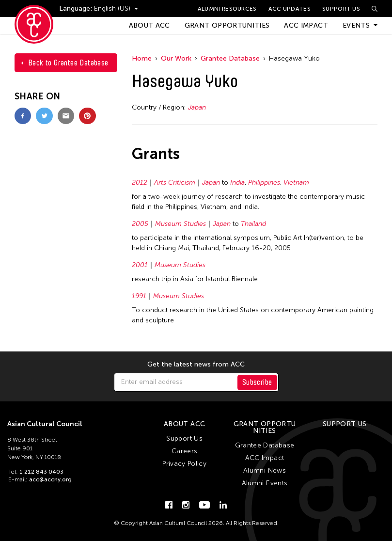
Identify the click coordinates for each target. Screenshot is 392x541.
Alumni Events (265, 483)
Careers (184, 451)
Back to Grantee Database (68, 63)
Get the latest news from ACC (196, 365)
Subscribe (257, 382)
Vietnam (296, 183)
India (237, 183)
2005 (140, 224)
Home (142, 58)
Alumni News (265, 470)
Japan (197, 107)
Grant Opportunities (227, 25)
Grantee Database (230, 58)
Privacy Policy (184, 464)
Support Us (341, 9)
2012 (140, 183)
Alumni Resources (227, 9)
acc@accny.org (50, 479)
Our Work (176, 58)
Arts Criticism (175, 183)
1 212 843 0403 (41, 472)
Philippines (264, 183)
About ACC (149, 25)
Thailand (253, 224)
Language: (77, 8)
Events (356, 25)
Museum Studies (180, 224)
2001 (140, 265)
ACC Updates (290, 9)
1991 (139, 296)
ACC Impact (306, 25)
